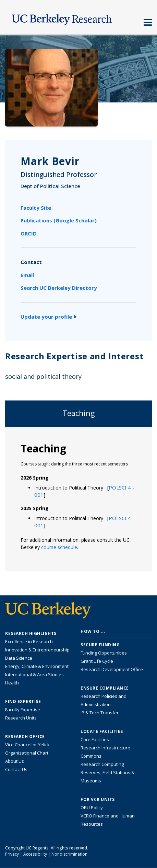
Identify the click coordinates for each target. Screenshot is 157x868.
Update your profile (49, 317)
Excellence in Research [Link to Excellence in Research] (29, 641)
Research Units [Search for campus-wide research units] (21, 718)
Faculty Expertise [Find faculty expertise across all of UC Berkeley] (23, 710)
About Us (15, 761)
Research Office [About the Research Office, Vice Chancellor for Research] (25, 737)
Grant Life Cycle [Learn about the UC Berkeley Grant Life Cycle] (97, 661)
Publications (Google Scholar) (59, 220)
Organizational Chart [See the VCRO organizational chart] (27, 753)
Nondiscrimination (69, 854)
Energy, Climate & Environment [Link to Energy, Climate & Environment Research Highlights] (37, 666)
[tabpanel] (78, 499)
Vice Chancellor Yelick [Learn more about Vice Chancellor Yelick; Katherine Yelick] (27, 745)
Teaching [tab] (79, 413)
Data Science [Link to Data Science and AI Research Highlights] (19, 658)
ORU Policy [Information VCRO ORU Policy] (92, 807)
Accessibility (35, 854)
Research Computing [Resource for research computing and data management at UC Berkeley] (102, 764)
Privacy (12, 854)
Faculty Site (36, 208)
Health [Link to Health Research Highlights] (12, 683)
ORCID (29, 233)
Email (27, 275)
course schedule (59, 547)
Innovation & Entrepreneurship (37, 650)
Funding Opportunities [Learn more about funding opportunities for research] (104, 653)
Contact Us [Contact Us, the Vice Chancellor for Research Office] (16, 769)
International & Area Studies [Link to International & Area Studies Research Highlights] (34, 674)
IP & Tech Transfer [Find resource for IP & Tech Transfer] (100, 713)
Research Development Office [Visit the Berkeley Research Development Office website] (112, 669)
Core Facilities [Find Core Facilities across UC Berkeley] (95, 739)
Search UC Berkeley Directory (59, 288)
